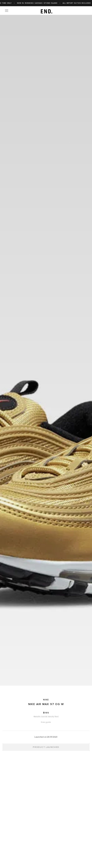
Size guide (46, 722)
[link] (46, 11)
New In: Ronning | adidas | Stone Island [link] (68, 3)
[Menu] (7, 11)
